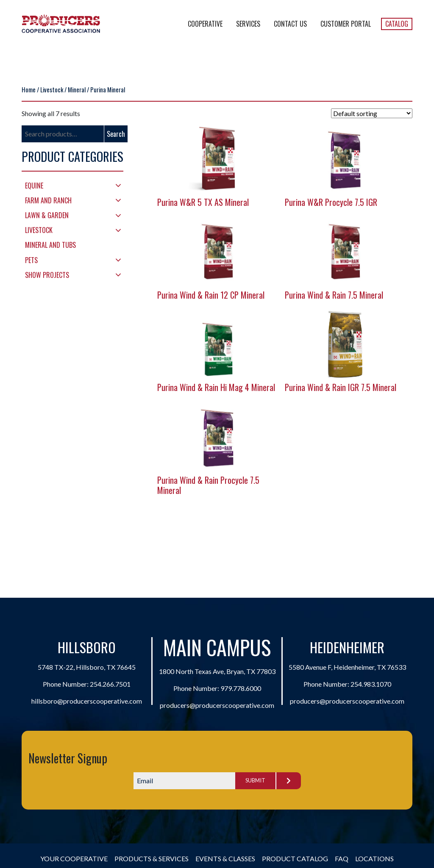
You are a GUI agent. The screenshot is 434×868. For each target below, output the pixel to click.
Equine (34, 186)
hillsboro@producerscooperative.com (87, 701)
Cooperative (205, 24)
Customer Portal (346, 24)
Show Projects (47, 275)
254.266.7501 (110, 684)
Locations (374, 858)
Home (29, 89)
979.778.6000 (241, 688)
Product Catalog (295, 858)
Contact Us (290, 24)
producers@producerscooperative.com (217, 705)
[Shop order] (372, 113)
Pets (31, 260)
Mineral (77, 89)
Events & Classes (225, 858)
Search (116, 134)
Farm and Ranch (48, 200)
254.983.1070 (371, 684)
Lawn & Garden (47, 215)
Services (248, 24)
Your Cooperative (74, 858)
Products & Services (152, 858)
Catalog (397, 24)
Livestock (52, 89)
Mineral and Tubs (50, 245)
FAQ (342, 858)
